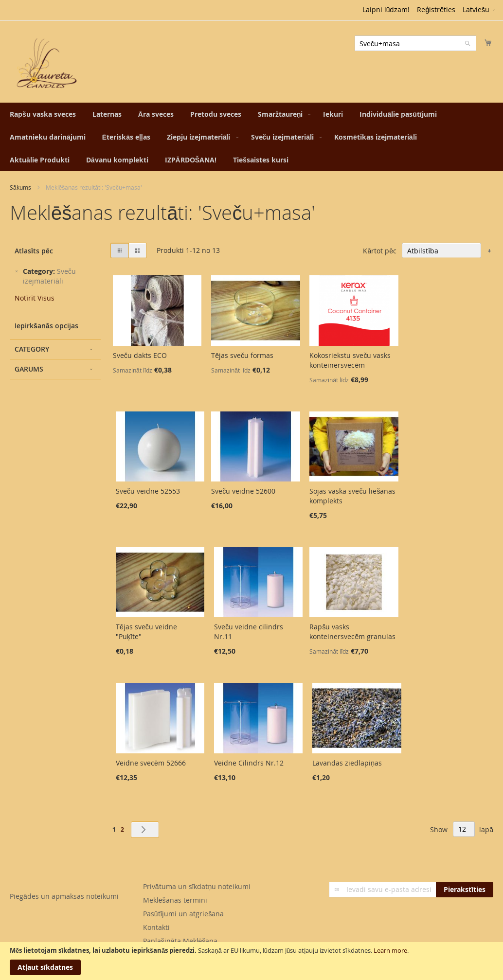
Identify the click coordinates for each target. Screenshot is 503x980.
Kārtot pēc (380, 251)
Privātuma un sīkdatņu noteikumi (197, 886)
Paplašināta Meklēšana (180, 941)
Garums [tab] (29, 369)
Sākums (20, 187)
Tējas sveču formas (242, 355)
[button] (479, 10)
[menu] (251, 137)
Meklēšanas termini (175, 900)
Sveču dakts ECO (140, 355)
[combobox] (415, 43)
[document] (251, 961)
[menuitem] (43, 114)
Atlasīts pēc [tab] (34, 251)
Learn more (390, 950)
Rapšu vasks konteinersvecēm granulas (352, 632)
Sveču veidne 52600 (243, 491)
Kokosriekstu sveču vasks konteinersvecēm (350, 360)
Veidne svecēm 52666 (151, 763)
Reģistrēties (436, 9)
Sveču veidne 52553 (148, 491)
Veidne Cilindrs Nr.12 (249, 763)
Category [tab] (32, 349)
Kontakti (156, 927)
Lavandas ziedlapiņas (347, 763)
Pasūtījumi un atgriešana (184, 914)
